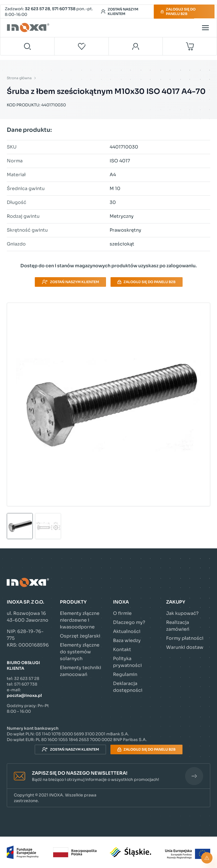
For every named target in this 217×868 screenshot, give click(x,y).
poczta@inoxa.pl (24, 695)
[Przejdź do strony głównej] (29, 28)
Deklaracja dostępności (128, 687)
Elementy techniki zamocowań (81, 671)
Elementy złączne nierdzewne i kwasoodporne (80, 620)
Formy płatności (185, 638)
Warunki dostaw (185, 647)
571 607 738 (64, 9)
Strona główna (19, 78)
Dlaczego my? (129, 622)
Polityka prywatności (127, 662)
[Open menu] (205, 28)
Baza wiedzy (127, 640)
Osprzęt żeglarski (80, 636)
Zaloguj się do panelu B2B (178, 11)
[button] (108, 776)
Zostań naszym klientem (120, 11)
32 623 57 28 (37, 9)
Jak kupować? (182, 613)
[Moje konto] (136, 46)
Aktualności (127, 631)
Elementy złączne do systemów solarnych (80, 652)
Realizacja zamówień (178, 626)
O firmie (122, 613)
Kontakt (122, 650)
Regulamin (125, 674)
